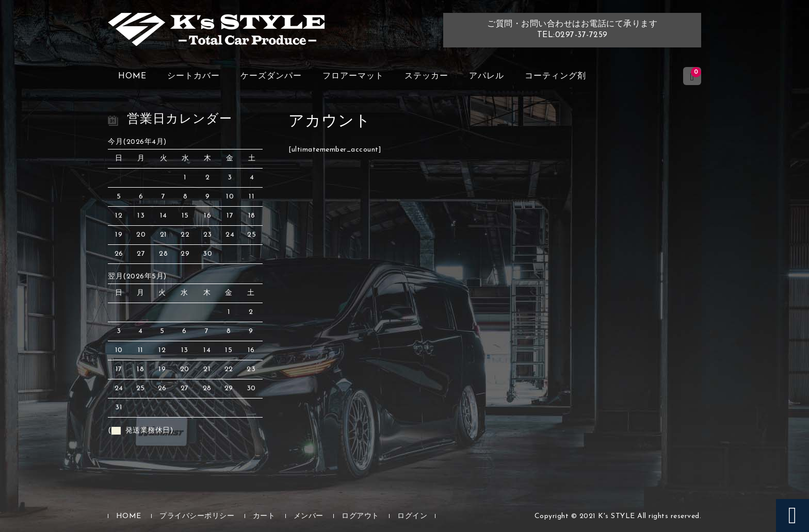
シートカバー (193, 76)
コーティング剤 (555, 76)
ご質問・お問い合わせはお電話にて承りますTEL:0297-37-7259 (572, 30)
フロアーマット (353, 76)
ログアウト (360, 516)
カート (264, 516)
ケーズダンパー (271, 76)
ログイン (412, 516)
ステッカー (426, 76)
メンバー (309, 516)
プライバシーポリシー (197, 516)
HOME (132, 76)
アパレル (487, 76)
